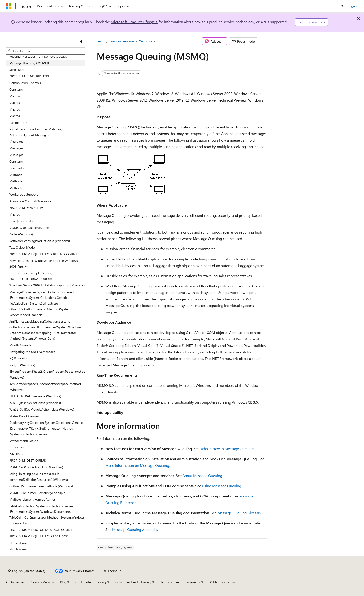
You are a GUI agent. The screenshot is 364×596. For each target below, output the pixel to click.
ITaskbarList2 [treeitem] (18, 123)
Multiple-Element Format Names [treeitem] (32, 499)
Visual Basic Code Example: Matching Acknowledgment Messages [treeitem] (36, 132)
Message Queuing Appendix (135, 529)
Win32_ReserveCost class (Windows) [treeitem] (35, 403)
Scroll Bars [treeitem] (17, 70)
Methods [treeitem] (16, 175)
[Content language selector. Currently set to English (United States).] (27, 571)
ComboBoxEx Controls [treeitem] (25, 83)
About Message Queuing (202, 476)
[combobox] (45, 51)
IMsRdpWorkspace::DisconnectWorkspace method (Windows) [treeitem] (45, 387)
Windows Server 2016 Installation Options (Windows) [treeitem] (47, 285)
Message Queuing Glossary (239, 513)
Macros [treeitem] (15, 96)
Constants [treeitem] (16, 89)
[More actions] (263, 41)
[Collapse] (80, 41)
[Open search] (342, 6)
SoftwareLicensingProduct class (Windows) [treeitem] (40, 241)
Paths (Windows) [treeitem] (21, 234)
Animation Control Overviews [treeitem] (30, 201)
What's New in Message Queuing (227, 449)
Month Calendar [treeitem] (21, 345)
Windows (146, 41)
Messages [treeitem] (16, 141)
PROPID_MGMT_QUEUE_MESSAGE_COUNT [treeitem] (41, 530)
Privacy (101, 582)
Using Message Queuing (222, 486)
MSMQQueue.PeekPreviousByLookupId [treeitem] (37, 493)
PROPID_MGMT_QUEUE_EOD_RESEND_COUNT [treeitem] (43, 254)
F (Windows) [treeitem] (18, 358)
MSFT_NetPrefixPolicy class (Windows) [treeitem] (36, 467)
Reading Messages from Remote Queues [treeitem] (38, 56)
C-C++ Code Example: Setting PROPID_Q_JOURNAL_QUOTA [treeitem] (31, 276)
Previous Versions (122, 41)
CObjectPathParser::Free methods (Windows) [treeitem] (41, 486)
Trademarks (192, 582)
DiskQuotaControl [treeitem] (22, 221)
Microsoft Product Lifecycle (134, 22)
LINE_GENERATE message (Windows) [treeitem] (35, 396)
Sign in (354, 6)
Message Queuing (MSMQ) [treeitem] (29, 63)
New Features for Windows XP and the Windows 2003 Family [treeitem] (44, 263)
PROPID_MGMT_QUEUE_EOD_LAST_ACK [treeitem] (39, 536)
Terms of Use (170, 582)
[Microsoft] (9, 6)
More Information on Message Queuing (137, 465)
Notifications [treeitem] (18, 543)
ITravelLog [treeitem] (16, 447)
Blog (63, 582)
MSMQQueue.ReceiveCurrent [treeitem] (30, 228)
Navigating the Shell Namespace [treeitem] (32, 352)
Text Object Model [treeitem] (22, 247)
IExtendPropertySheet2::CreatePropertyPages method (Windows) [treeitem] (47, 374)
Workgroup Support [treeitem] (24, 194)
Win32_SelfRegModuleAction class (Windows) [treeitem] (42, 409)
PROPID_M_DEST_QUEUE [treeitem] (28, 460)
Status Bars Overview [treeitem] (24, 416)
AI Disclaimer (15, 582)
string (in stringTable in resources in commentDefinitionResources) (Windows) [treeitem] (39, 477)
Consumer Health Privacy (133, 582)
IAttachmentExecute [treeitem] (24, 441)
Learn (101, 41)
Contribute (83, 582)
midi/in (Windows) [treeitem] (22, 365)
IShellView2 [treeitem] (17, 454)
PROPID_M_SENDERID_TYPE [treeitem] (29, 76)
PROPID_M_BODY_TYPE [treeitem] (26, 208)
